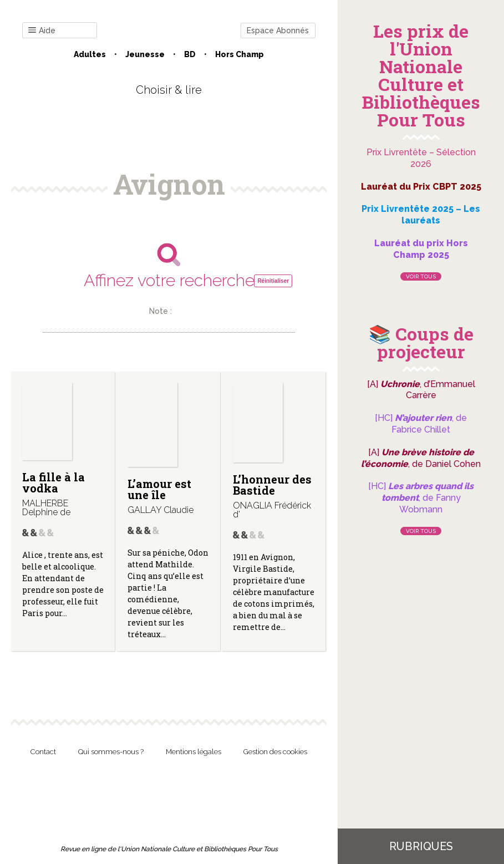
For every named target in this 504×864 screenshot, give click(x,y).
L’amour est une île (159, 489)
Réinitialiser (273, 281)
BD (190, 54)
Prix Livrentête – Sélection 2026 (421, 158)
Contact (43, 752)
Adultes (90, 54)
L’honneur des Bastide (272, 485)
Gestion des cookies (275, 752)
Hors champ (240, 54)
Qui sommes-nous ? (111, 752)
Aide (42, 31)
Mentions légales (194, 752)
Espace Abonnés (278, 31)
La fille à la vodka (54, 482)
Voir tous (421, 276)
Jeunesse (145, 54)
